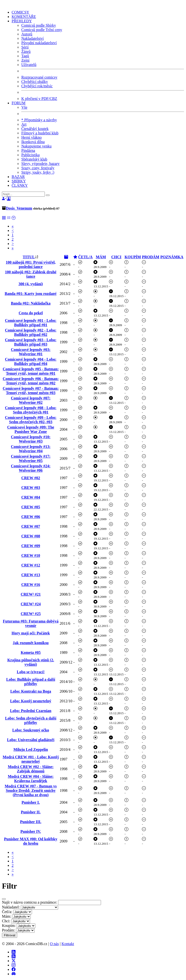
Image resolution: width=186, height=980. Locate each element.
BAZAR (18, 177)
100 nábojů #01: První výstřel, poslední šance (31, 264)
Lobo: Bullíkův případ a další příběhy (31, 682)
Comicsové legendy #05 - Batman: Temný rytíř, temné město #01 (31, 371)
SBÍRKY (19, 181)
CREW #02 (31, 478)
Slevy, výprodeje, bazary (40, 164)
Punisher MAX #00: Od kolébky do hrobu (31, 841)
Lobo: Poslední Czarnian (31, 711)
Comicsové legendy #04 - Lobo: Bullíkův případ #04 (31, 361)
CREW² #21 (31, 594)
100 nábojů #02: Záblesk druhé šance (31, 274)
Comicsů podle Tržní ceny (42, 30)
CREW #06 (31, 517)
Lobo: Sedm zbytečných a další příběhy (31, 720)
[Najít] (23, 194)
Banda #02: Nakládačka (31, 303)
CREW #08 (31, 536)
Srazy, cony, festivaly (38, 168)
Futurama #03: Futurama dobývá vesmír (31, 623)
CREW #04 (31, 497)
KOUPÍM (133, 257)
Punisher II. (31, 812)
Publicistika (31, 155)
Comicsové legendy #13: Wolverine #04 (31, 449)
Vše (24, 107)
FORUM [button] (19, 103)
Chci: (6, 921)
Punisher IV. (31, 831)
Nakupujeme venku (36, 146)
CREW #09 (31, 546)
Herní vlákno (31, 137)
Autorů (27, 34)
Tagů (25, 56)
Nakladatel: (11, 907)
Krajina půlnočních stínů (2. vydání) (31, 662)
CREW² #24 (31, 604)
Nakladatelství (32, 38)
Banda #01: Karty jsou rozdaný (31, 294)
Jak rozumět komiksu (31, 643)
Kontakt (68, 944)
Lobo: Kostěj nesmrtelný (31, 701)
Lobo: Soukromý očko (31, 730)
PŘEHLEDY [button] (22, 21)
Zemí (25, 60)
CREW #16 (31, 585)
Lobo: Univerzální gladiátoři (31, 740)
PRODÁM (151, 257)
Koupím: (9, 926)
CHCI (116, 257)
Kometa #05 (31, 652)
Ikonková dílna (33, 142)
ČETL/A (85, 257)
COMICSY (20, 12)
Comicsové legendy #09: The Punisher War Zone (31, 429)
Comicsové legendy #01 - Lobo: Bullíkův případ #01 (31, 323)
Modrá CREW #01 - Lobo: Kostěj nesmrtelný (31, 759)
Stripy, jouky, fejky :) (38, 172)
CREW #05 (31, 507)
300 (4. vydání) (31, 284)
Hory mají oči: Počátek (31, 633)
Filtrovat (10, 935)
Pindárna (28, 150)
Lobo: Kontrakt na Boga (31, 691)
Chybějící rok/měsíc (37, 86)
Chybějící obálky (35, 82)
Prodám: (8, 930)
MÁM (101, 257)
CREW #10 (31, 555)
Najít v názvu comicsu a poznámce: (30, 902)
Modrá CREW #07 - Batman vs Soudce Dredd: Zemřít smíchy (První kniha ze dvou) (31, 790)
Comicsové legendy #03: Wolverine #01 (31, 352)
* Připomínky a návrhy (39, 120)
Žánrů (26, 52)
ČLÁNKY (20, 185)
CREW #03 (31, 488)
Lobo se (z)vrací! (31, 672)
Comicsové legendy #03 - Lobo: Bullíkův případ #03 (31, 342)
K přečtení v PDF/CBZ (39, 99)
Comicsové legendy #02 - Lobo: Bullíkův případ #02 (31, 332)
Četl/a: (7, 912)
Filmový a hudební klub (40, 133)
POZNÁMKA (172, 257)
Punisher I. (31, 802)
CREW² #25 (31, 614)
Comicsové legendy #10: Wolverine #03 (31, 439)
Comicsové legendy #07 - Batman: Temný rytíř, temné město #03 (31, 391)
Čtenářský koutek (35, 129)
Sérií (25, 47)
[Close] (4, 899)
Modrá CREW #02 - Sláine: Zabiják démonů (31, 769)
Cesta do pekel (31, 313)
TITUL (29, 257)
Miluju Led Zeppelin (31, 749)
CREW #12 (31, 565)
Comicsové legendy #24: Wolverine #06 (31, 468)
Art (24, 124)
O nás (54, 944)
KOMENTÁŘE (24, 17)
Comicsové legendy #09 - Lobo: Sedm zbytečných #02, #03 (31, 420)
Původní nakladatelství (39, 43)
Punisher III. (31, 822)
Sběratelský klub (34, 159)
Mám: (7, 916)
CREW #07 (31, 526)
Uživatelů (29, 65)
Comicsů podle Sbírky (39, 25)
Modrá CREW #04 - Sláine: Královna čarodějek (31, 779)
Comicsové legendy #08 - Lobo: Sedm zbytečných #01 (31, 410)
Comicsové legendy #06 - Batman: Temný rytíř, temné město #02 (31, 381)
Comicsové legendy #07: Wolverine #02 (31, 400)
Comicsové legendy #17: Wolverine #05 (31, 458)
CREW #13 (31, 575)
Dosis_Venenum (19, 208)
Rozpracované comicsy (39, 77)
